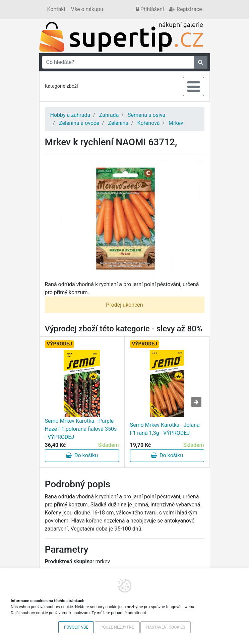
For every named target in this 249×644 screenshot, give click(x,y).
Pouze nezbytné (117, 627)
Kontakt (56, 9)
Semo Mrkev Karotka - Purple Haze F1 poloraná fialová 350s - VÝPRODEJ (81, 429)
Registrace (185, 9)
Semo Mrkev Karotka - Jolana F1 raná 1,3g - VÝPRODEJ (165, 429)
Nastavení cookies (166, 627)
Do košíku (82, 455)
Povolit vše (76, 627)
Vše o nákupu (87, 9)
